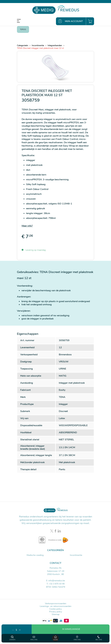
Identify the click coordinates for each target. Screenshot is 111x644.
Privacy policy (56, 612)
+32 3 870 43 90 (57, 584)
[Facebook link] (56, 531)
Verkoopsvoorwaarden (56, 604)
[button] (71, 633)
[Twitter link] (52, 531)
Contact (56, 563)
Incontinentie (76, 555)
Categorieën (56, 550)
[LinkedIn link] (59, 531)
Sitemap (56, 614)
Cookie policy (56, 609)
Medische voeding (35, 555)
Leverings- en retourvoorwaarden (56, 606)
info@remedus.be (57, 581)
